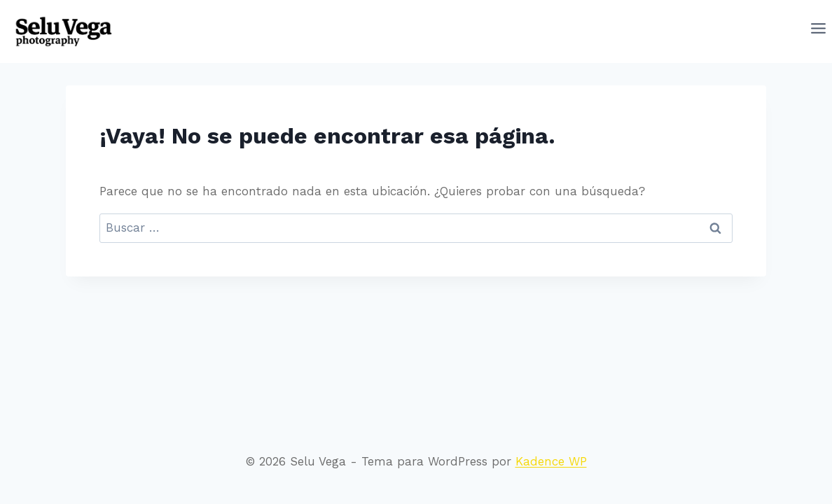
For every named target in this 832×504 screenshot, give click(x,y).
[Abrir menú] (818, 31)
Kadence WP (551, 461)
